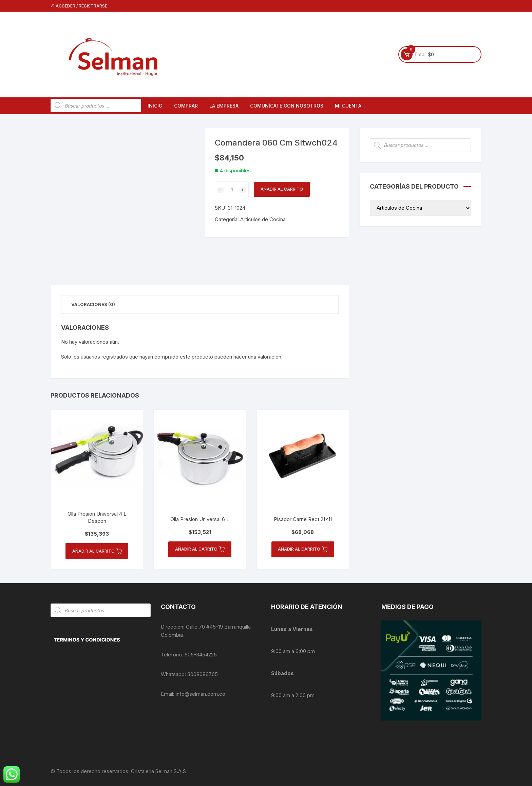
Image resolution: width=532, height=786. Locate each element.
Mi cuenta (348, 106)
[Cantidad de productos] (232, 189)
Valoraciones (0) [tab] (93, 304)
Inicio (155, 106)
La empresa (224, 106)
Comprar (186, 106)
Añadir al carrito (282, 189)
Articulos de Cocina (263, 219)
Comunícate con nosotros (287, 106)
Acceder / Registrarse (79, 6)
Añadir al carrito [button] (97, 552)
